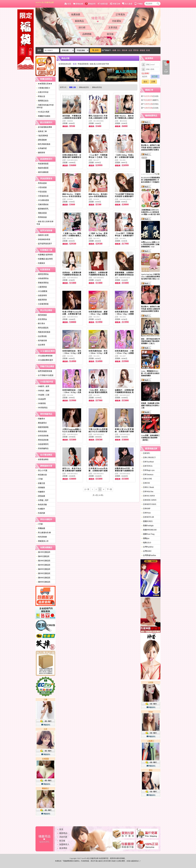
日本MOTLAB (148, 517)
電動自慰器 (42, 213)
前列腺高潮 (42, 341)
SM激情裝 (41, 403)
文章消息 (113, 28)
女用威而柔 (42, 148)
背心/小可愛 (42, 470)
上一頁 (87, 489)
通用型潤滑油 (42, 274)
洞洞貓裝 (41, 488)
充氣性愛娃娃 (42, 204)
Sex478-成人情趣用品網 (45, 4)
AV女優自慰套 (43, 200)
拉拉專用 (41, 345)
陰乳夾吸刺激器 (43, 144)
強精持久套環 (42, 235)
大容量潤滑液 (42, 304)
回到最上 (166, 71)
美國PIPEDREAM (149, 530)
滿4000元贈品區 (43, 569)
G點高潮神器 (42, 136)
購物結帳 (78, 4)
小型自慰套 (42, 187)
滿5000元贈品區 (43, 573)
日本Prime (146, 513)
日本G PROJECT (149, 457)
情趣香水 (41, 419)
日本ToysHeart (148, 462)
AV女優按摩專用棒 (44, 356)
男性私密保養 (42, 440)
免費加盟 (103, 4)
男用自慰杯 (42, 183)
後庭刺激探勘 (42, 427)
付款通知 (117, 21)
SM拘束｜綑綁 (43, 391)
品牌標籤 (87, 34)
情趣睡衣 (41, 492)
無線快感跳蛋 (42, 168)
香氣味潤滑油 (42, 283)
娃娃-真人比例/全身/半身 (45, 223)
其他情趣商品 (42, 448)
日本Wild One (147, 492)
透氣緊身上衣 (42, 541)
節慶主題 (41, 483)
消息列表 (63, 837)
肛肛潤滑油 (42, 319)
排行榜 (82, 28)
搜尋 (95, 50)
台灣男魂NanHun (149, 555)
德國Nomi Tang (148, 534)
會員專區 (63, 848)
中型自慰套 (42, 192)
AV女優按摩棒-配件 (45, 360)
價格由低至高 (84, 87)
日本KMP (146, 509)
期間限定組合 (42, 101)
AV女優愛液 (42, 291)
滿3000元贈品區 (43, 565)
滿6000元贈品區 (43, 578)
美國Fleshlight (147, 526)
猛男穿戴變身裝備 (44, 371)
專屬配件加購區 (43, 116)
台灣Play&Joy (147, 547)
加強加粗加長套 (43, 239)
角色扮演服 (42, 505)
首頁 (68, 4)
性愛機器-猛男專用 (45, 255)
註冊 (153, 82)
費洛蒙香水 (42, 423)
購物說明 (90, 4)
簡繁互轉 (115, 4)
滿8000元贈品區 (43, 582)
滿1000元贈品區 (43, 552)
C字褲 (40, 479)
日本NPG (146, 453)
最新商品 (79, 21)
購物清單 (166, 62)
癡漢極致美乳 (42, 209)
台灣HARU (146, 551)
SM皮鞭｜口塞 (43, 395)
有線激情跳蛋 (42, 164)
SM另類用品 (42, 408)
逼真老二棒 (42, 131)
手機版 (138, 4)
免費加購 (76, 15)
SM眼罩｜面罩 (43, 386)
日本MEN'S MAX (149, 504)
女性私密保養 (42, 436)
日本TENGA (147, 466)
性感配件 (41, 509)
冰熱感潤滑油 (42, 278)
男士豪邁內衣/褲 (44, 533)
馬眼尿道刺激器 (43, 332)
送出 (145, 82)
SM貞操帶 (41, 399)
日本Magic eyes (148, 470)
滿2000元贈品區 (43, 561)
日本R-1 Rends (148, 487)
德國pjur (145, 538)
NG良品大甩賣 (43, 112)
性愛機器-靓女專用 (45, 259)
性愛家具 (41, 263)
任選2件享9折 (42, 92)
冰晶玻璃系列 (42, 444)
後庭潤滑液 (42, 300)
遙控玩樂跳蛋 (42, 172)
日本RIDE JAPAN (149, 500)
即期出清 (41, 96)
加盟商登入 (64, 844)
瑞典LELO (146, 543)
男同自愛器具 (42, 328)
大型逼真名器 (42, 196)
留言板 (110, 34)
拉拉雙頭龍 (42, 336)
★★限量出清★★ (44, 84)
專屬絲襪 (41, 528)
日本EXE (146, 483)
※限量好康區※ (43, 88)
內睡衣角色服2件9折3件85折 (45, 106)
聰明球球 (41, 153)
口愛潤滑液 (42, 287)
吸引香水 (41, 324)
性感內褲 (41, 513)
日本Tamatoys (147, 474)
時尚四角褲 (42, 537)
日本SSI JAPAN (148, 496)
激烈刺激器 (42, 315)
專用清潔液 (42, 431)
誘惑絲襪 (41, 496)
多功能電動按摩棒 (44, 127)
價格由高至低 (97, 87)
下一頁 (109, 489)
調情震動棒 (42, 140)
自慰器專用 (42, 295)
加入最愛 (127, 4)
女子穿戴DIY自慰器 (45, 375)
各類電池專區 (42, 459)
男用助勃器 (42, 217)
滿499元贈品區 (43, 556)
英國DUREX (147, 521)
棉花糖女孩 (42, 475)
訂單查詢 (120, 15)
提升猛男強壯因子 (44, 244)
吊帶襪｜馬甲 (42, 500)
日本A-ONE (147, 479)
